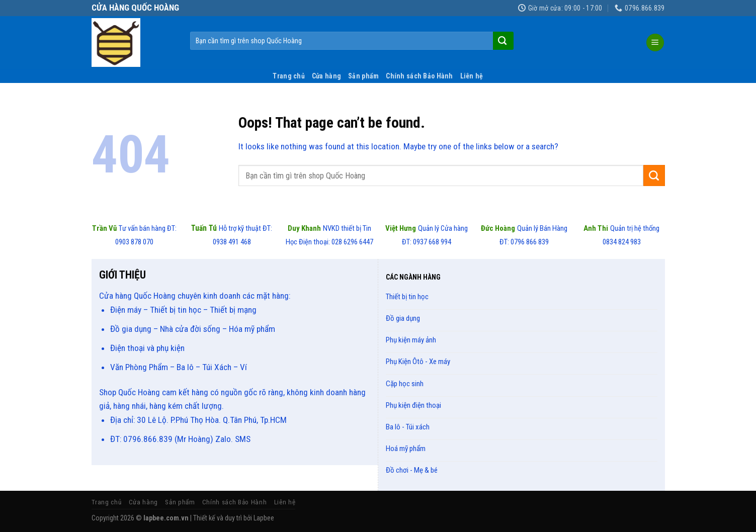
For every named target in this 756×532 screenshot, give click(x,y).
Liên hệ (472, 76)
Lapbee (264, 518)
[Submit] (502, 41)
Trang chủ (289, 76)
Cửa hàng (326, 76)
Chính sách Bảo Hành (419, 76)
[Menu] (655, 42)
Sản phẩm (363, 76)
